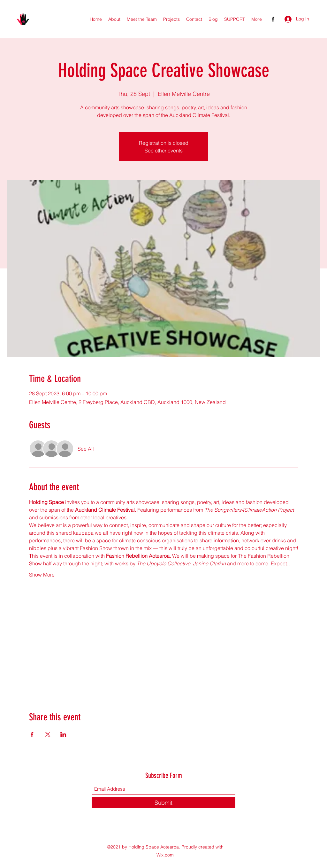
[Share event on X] (48, 734)
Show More (42, 575)
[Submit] (163, 803)
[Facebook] (273, 19)
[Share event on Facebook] (32, 734)
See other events (164, 151)
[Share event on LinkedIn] (63, 734)
